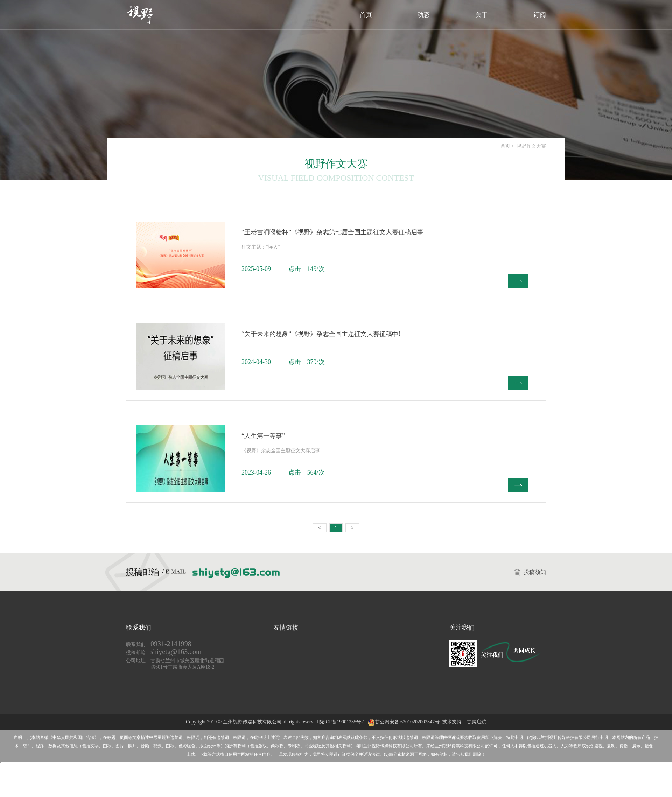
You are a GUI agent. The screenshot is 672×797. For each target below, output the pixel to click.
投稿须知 (530, 572)
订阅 (540, 15)
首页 (366, 15)
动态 (423, 15)
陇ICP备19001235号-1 (342, 722)
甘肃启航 (476, 722)
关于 (482, 15)
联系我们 (139, 628)
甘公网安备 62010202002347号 (404, 722)
